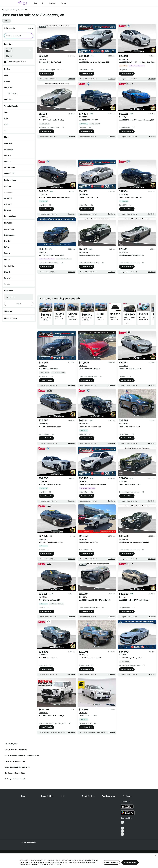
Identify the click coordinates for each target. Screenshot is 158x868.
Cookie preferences (111, 862)
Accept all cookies (130, 862)
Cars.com (95, 860)
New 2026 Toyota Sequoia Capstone (73, 319)
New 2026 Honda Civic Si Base (129, 319)
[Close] (156, 855)
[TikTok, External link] (122, 822)
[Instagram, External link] (122, 831)
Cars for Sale (12, 10)
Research (52, 3)
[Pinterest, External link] (122, 834)
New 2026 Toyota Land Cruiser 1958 (87, 320)
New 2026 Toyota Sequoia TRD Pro (143, 319)
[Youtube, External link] (122, 828)
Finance (63, 3)
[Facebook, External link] (122, 825)
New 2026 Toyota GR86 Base (114, 320)
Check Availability (46, 74)
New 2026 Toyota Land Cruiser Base (46, 320)
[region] (79, 861)
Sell (43, 3)
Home (4, 10)
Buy (36, 3)
